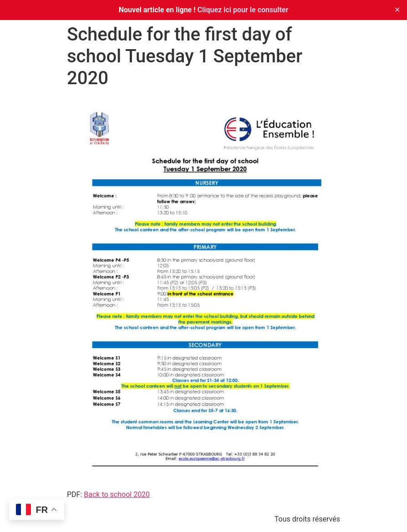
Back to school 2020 (117, 494)
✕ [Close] (397, 10)
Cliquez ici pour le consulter (243, 10)
